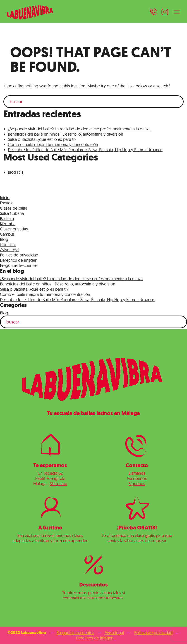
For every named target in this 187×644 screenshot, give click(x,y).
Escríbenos (137, 478)
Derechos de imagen (19, 260)
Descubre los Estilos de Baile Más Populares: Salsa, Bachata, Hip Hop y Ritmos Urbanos (85, 150)
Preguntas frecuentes (19, 265)
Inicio (5, 198)
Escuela (7, 203)
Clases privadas (14, 229)
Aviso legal (10, 250)
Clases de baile (14, 208)
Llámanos (137, 473)
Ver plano (59, 484)
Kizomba (8, 224)
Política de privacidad (19, 255)
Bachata (7, 219)
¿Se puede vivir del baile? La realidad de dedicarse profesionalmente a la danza (79, 129)
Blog (12, 172)
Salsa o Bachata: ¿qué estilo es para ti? (42, 139)
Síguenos (137, 484)
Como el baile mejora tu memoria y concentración (53, 145)
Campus (7, 234)
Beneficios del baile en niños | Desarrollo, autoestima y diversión (66, 134)
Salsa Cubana (12, 213)
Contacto (8, 245)
